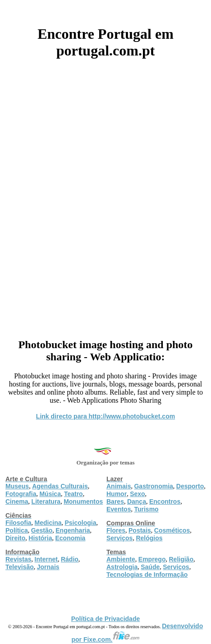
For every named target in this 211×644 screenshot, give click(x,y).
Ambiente (121, 559)
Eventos (119, 509)
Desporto (190, 486)
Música (50, 494)
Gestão (42, 530)
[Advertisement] (105, 195)
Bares (115, 501)
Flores (116, 530)
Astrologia (122, 567)
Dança (137, 501)
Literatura (46, 501)
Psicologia (80, 523)
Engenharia (73, 530)
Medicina (48, 523)
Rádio (70, 559)
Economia (70, 538)
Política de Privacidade (106, 619)
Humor (117, 494)
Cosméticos (172, 530)
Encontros (165, 501)
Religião (181, 559)
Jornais (48, 567)
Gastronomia (153, 486)
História (40, 538)
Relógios (149, 538)
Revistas (18, 559)
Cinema (17, 501)
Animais (119, 486)
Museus (17, 486)
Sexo (137, 494)
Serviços (119, 538)
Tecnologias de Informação (147, 575)
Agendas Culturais (60, 486)
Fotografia (21, 494)
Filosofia (18, 523)
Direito (15, 538)
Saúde (150, 567)
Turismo (146, 509)
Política (17, 530)
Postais (140, 530)
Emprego (152, 559)
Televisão (20, 567)
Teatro (73, 494)
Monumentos (83, 501)
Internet (46, 559)
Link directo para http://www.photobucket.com (105, 416)
